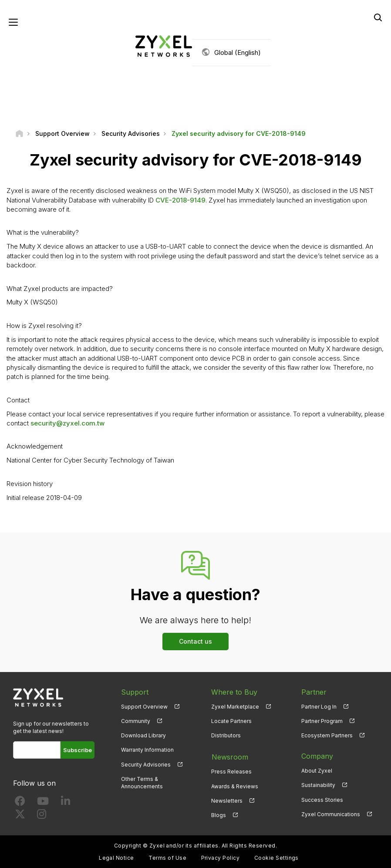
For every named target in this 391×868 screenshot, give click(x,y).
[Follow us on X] (20, 816)
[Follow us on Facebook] (20, 803)
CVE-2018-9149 (180, 200)
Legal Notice (116, 857)
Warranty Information (147, 750)
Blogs (219, 814)
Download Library (143, 736)
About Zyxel (317, 771)
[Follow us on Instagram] (42, 816)
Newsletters (227, 800)
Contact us (195, 642)
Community (136, 721)
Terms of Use (167, 857)
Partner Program (322, 721)
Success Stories (322, 800)
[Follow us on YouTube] (43, 803)
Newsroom (229, 757)
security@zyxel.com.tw (67, 424)
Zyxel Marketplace (235, 707)
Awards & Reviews (235, 785)
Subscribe (78, 750)
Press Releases (231, 771)
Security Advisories (146, 765)
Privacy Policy (221, 857)
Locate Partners (231, 721)
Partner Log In (319, 707)
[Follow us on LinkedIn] (66, 803)
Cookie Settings (276, 857)
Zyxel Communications (331, 814)
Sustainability (318, 785)
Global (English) (238, 52)
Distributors (226, 736)
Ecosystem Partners (327, 736)
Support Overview (144, 707)
